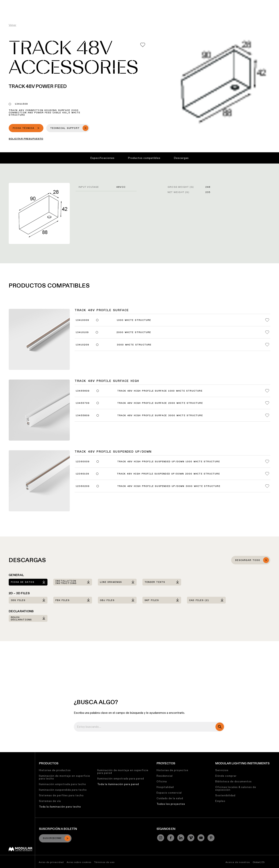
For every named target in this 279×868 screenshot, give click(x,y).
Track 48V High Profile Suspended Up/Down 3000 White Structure (169, 486)
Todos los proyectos (171, 804)
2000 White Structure (134, 332)
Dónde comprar (226, 776)
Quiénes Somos (207, 3)
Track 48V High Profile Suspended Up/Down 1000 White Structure (169, 462)
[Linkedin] (181, 838)
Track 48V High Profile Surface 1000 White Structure (160, 391)
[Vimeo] (191, 838)
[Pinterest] (211, 838)
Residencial (165, 776)
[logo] (11, 10)
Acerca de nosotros (238, 862)
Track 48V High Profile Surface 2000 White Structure (160, 403)
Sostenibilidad (166, 3)
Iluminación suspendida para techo (63, 790)
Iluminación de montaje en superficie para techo (65, 777)
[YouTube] (201, 838)
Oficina (162, 781)
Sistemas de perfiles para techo (61, 795)
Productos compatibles (144, 158)
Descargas (181, 158)
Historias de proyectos (172, 770)
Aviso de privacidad (51, 862)
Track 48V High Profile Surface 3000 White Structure (160, 416)
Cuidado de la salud (170, 798)
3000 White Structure (134, 345)
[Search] (257, 10)
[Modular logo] (20, 850)
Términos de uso (104, 862)
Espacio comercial (169, 793)
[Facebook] (171, 838)
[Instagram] (161, 838)
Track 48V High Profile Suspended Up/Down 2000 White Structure (168, 474)
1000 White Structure (134, 320)
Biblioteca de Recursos (136, 3)
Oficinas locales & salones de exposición (236, 788)
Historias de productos (55, 770)
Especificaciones (102, 158)
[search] (220, 727)
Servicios (222, 770)
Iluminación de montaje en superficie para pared (123, 772)
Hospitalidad (165, 787)
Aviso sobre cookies (79, 862)
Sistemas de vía (50, 801)
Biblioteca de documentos (233, 781)
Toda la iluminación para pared (118, 784)
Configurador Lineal (102, 3)
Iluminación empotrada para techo (62, 784)
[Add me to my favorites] (143, 45)
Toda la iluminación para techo (60, 807)
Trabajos (186, 3)
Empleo (220, 801)
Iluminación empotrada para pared (121, 778)
